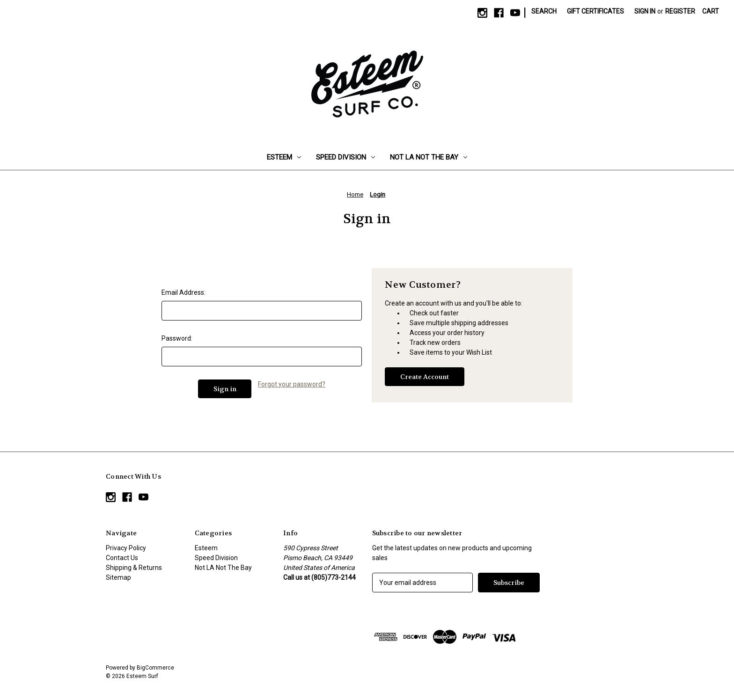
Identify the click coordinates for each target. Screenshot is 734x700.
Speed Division (345, 157)
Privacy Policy (126, 548)
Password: (177, 338)
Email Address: (183, 292)
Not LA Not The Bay (429, 157)
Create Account (425, 377)
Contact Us (122, 558)
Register (680, 11)
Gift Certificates (595, 11)
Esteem (284, 157)
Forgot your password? (292, 384)
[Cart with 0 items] (711, 11)
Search (544, 11)
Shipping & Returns (134, 568)
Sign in (645, 11)
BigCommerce (155, 668)
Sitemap (118, 577)
